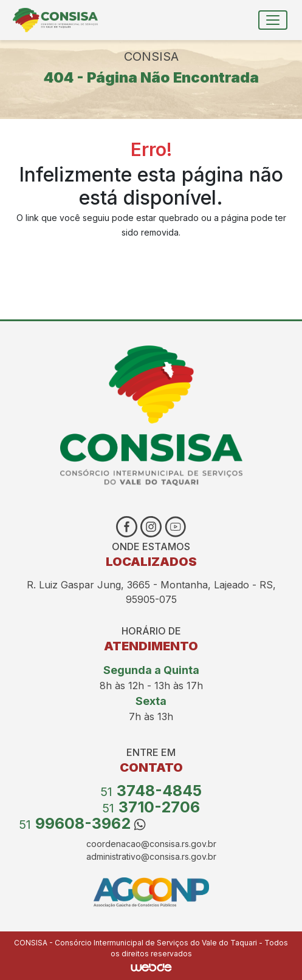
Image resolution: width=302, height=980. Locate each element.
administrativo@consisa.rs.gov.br (151, 856)
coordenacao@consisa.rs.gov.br (151, 844)
